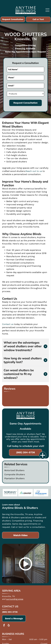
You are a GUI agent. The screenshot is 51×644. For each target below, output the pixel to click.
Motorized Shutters (14, 470)
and (4, 599)
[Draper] (25, 493)
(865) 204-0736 (10, 612)
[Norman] (10, 493)
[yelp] (9, 626)
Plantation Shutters (14, 478)
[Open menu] (47, 10)
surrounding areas (15, 599)
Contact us (8, 324)
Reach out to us (34, 171)
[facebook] (4, 626)
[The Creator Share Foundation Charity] (41, 493)
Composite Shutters (15, 474)
